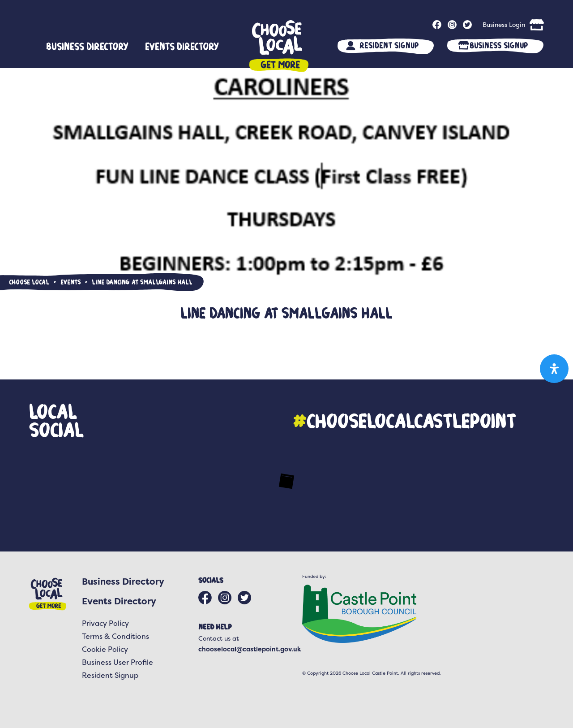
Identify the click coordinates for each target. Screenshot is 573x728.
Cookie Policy (105, 649)
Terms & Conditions (115, 636)
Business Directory (87, 46)
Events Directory (182, 46)
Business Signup (499, 45)
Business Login (504, 24)
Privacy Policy (105, 623)
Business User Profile (118, 662)
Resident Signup (389, 45)
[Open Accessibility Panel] (554, 369)
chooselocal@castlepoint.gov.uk (250, 649)
